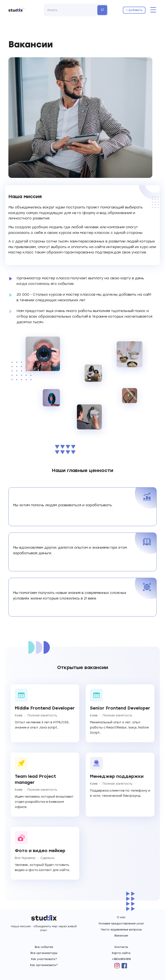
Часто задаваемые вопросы (121, 930)
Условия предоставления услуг (121, 924)
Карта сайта (121, 953)
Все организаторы (44, 953)
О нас (121, 917)
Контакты (121, 947)
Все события (44, 947)
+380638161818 (121, 959)
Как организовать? (44, 965)
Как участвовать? (44, 959)
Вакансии (121, 936)
